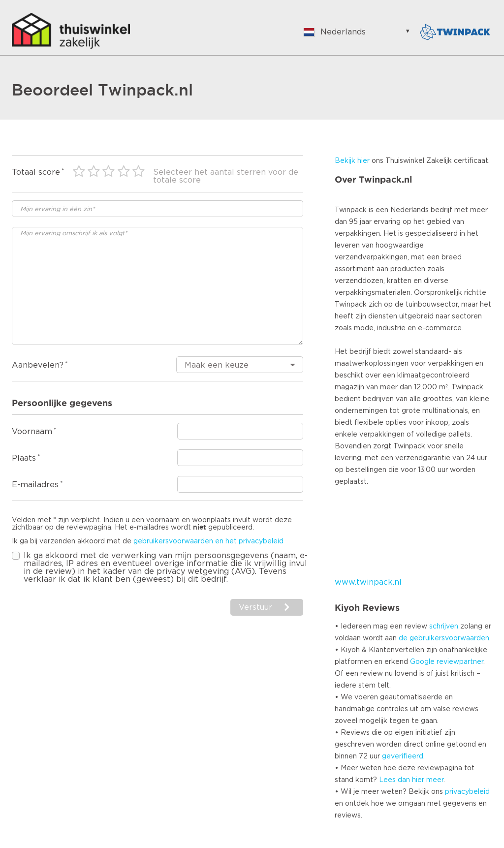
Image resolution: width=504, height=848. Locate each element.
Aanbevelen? (38, 365)
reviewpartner (460, 662)
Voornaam (32, 432)
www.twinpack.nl (368, 582)
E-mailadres (35, 485)
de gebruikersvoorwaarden (444, 638)
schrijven (444, 627)
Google (422, 662)
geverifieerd (403, 756)
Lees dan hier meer (411, 780)
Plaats (24, 458)
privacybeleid (467, 792)
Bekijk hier (352, 161)
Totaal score (36, 172)
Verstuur (255, 607)
